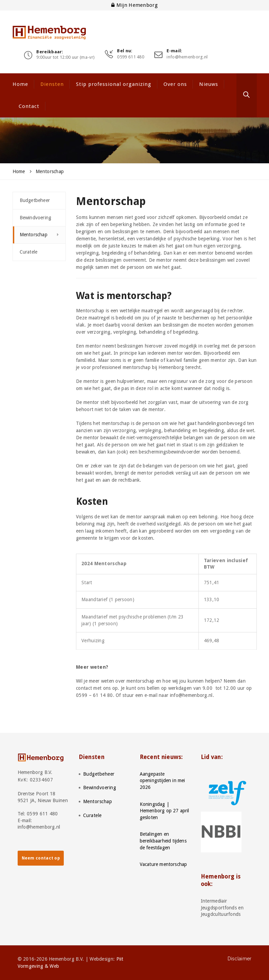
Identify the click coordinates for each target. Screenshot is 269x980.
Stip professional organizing (114, 84)
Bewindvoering (36, 218)
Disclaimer (240, 959)
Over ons (175, 84)
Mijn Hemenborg (134, 5)
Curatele (29, 252)
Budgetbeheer (35, 200)
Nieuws (209, 84)
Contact (29, 106)
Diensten (52, 84)
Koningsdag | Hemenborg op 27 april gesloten (165, 811)
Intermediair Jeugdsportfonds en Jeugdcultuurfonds (222, 908)
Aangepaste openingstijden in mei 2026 (162, 781)
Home (20, 84)
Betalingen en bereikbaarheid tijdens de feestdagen (163, 841)
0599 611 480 (131, 57)
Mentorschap (34, 235)
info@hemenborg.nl (187, 57)
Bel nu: (125, 51)
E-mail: (174, 51)
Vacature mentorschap (164, 864)
